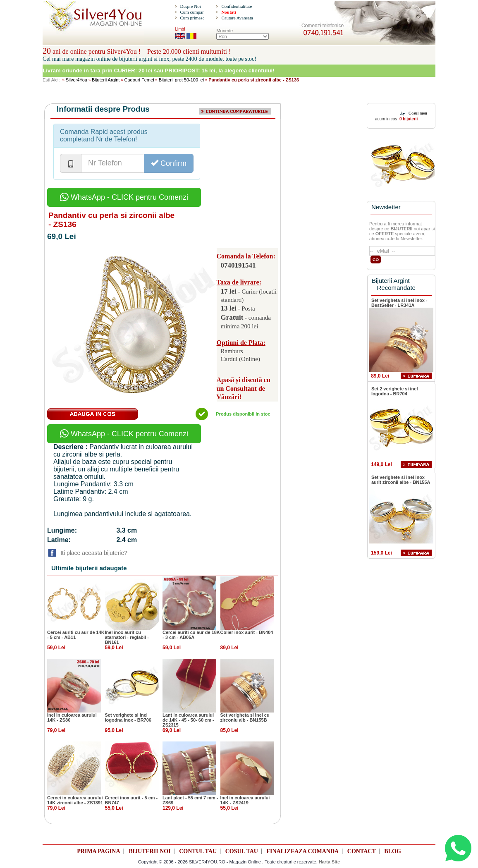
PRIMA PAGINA (98, 851)
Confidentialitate (237, 6)
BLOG (392, 851)
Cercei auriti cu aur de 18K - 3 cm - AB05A (191, 635)
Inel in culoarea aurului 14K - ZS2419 (245, 800)
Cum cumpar (192, 12)
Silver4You (76, 80)
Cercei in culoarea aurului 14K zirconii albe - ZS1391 (75, 800)
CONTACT (362, 851)
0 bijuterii (408, 119)
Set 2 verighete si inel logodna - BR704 (395, 391)
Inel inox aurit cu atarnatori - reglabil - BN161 (127, 637)
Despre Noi (190, 6)
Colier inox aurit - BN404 (247, 632)
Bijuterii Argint (106, 80)
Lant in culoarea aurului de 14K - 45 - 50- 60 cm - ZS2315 (188, 720)
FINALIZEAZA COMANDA (303, 851)
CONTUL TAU (198, 851)
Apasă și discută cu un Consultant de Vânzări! (244, 389)
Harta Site (329, 862)
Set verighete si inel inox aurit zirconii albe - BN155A (401, 480)
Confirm (169, 163)
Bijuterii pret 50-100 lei (181, 80)
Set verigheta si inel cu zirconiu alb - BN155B (245, 717)
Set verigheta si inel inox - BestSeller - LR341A (399, 303)
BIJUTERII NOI (150, 851)
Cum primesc (192, 18)
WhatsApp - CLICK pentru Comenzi (124, 197)
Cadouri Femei (139, 80)
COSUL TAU (242, 851)
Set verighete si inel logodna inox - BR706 (128, 717)
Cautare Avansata (237, 18)
